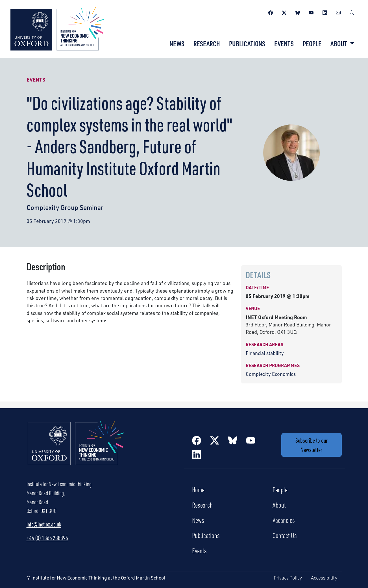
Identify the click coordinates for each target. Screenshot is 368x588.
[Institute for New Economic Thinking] (57, 28)
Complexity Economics (271, 374)
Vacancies (284, 520)
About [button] (339, 43)
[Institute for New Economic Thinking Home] (76, 449)
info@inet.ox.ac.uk (44, 524)
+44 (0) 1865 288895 (47, 538)
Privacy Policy (288, 578)
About (279, 505)
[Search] (352, 12)
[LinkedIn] (325, 12)
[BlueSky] (298, 12)
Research (207, 43)
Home (198, 490)
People (312, 43)
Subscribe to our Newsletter (312, 445)
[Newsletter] (338, 12)
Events (284, 43)
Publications (247, 43)
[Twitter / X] (284, 12)
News (177, 43)
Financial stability (265, 353)
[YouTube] (311, 12)
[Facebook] (271, 12)
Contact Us (285, 535)
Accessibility (324, 578)
